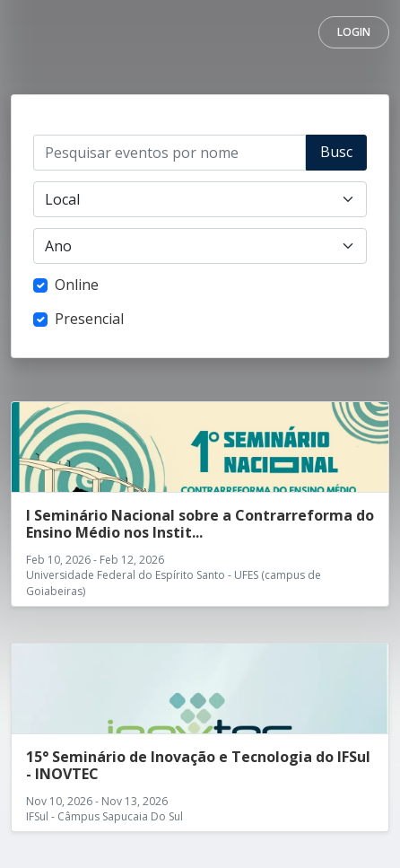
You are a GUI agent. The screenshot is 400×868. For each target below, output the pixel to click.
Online (77, 285)
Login (354, 32)
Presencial (89, 319)
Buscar (336, 156)
